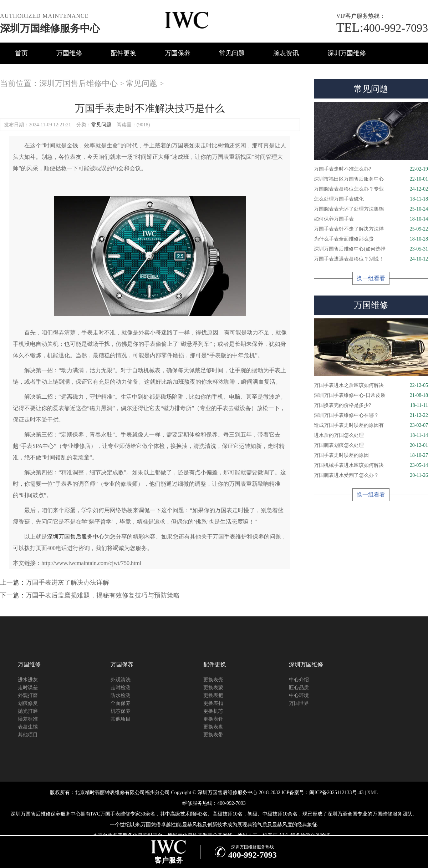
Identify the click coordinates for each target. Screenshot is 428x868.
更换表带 (213, 735)
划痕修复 (28, 703)
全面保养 (121, 703)
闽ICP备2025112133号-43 (336, 793)
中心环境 (299, 695)
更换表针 (213, 719)
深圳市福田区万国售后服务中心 (371, 179)
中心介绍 (299, 680)
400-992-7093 (382, 28)
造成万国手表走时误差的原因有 (371, 425)
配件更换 (123, 53)
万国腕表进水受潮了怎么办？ (371, 475)
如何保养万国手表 (371, 219)
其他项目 (28, 735)
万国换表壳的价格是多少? (371, 405)
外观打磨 (28, 695)
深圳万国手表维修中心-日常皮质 (371, 395)
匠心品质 (299, 688)
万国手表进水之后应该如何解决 (371, 385)
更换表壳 (213, 680)
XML (373, 793)
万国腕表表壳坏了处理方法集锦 (371, 209)
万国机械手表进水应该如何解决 (371, 465)
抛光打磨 (28, 711)
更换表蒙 (213, 688)
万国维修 (69, 53)
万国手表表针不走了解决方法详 (371, 229)
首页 (21, 53)
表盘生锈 (28, 727)
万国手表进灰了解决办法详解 (67, 582)
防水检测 (121, 695)
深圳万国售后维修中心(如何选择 (371, 249)
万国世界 (299, 703)
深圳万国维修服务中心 (50, 28)
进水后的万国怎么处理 (371, 435)
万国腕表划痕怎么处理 (371, 445)
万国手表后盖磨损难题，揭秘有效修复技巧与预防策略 (103, 595)
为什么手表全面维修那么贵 (371, 239)
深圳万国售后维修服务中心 (228, 793)
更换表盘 (213, 727)
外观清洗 (121, 680)
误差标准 (28, 719)
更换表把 (213, 695)
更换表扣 (213, 703)
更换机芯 (213, 711)
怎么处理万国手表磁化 (371, 199)
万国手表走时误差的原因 (371, 455)
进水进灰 (28, 680)
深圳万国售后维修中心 (78, 83)
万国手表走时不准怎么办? (371, 169)
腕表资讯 (286, 53)
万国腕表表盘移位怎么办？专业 (371, 189)
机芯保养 (121, 711)
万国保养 (178, 53)
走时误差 (28, 688)
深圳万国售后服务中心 (76, 537)
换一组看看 (371, 278)
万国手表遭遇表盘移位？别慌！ (371, 259)
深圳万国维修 (347, 53)
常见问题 (232, 53)
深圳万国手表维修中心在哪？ (371, 415)
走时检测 (121, 688)
